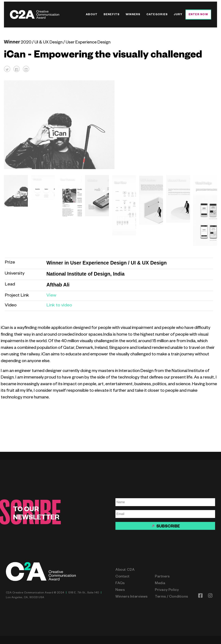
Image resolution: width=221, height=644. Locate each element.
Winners (133, 15)
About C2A (125, 570)
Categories (157, 15)
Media (160, 584)
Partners (162, 577)
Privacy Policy (167, 590)
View (51, 296)
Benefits (112, 15)
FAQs (120, 584)
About (92, 15)
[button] (7, 69)
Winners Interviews (132, 597)
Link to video (59, 306)
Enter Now (198, 15)
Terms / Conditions (171, 597)
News (120, 590)
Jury (178, 15)
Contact (122, 577)
